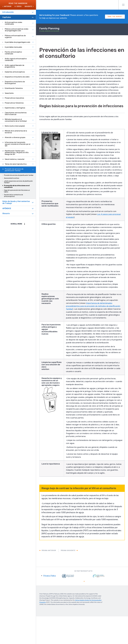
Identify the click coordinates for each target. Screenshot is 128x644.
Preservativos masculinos (14, 98)
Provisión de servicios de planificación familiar (14, 170)
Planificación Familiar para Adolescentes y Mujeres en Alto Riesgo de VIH (17, 153)
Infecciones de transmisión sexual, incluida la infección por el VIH (18, 144)
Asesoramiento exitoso (12, 178)
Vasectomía (9, 93)
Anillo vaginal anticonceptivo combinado (16, 60)
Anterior (8, 6)
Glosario (6, 213)
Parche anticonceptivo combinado (13, 53)
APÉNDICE (7, 208)
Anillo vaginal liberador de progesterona (14, 66)
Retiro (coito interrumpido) (15, 126)
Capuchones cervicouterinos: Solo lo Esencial (16, 114)
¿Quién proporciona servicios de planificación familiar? (18, 182)
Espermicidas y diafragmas (15, 108)
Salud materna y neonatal (15, 159)
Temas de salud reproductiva (16, 164)
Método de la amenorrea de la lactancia (16, 132)
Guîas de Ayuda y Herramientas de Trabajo (16, 202)
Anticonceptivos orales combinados (13, 23)
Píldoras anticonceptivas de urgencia (15, 36)
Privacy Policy (52, 603)
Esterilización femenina (14, 88)
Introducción (8, 12)
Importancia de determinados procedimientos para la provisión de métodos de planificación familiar (92, 318)
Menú (123, 5)
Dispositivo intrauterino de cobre (17, 77)
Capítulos (7, 17)
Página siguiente (71, 578)
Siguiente (28, 6)
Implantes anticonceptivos (15, 72)
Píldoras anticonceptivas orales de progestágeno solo (17, 30)
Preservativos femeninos (14, 103)
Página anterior (52, 578)
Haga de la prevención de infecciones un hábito (17, 191)
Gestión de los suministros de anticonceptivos (13, 196)
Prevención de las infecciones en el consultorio (17, 186)
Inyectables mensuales (13, 47)
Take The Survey (115, 17)
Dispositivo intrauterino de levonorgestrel (15, 83)
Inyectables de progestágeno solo (17, 42)
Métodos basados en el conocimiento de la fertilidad (16, 120)
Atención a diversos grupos (15, 137)
